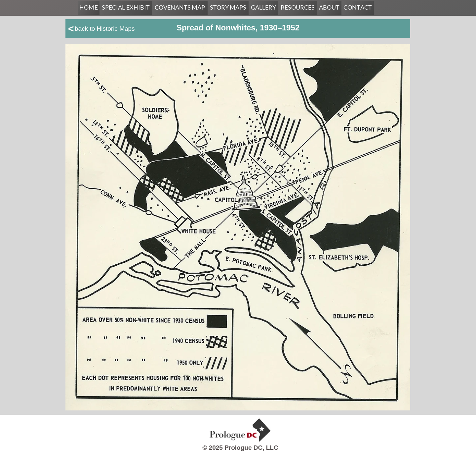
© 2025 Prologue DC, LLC (240, 448)
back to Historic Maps (105, 29)
